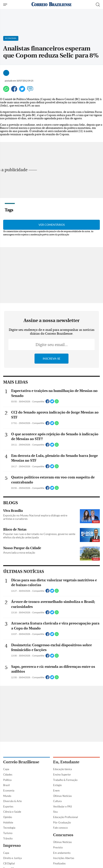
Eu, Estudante (66, 762)
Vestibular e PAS (62, 806)
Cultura (57, 801)
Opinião (8, 817)
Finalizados (59, 863)
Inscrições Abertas (64, 858)
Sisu (55, 812)
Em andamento (62, 853)
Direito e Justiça (12, 858)
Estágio (57, 785)
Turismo (8, 833)
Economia (9, 790)
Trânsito (8, 838)
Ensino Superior (62, 775)
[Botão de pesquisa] (98, 5)
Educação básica (62, 769)
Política (7, 780)
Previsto (58, 847)
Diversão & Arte (12, 801)
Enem (56, 790)
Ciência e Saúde (12, 812)
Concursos (63, 835)
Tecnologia (9, 828)
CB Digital (9, 863)
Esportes (8, 806)
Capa (6, 769)
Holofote (8, 822)
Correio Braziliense (21, 762)
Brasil (6, 785)
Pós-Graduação (62, 822)
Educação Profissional (65, 817)
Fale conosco (60, 828)
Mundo (7, 796)
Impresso (12, 846)
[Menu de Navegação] (6, 5)
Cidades (8, 775)
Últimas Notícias (62, 796)
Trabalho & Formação (65, 780)
